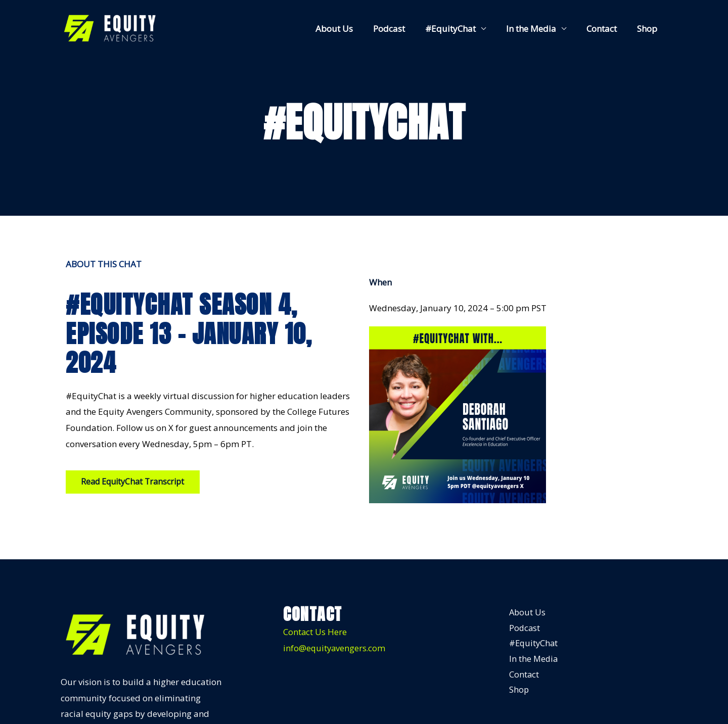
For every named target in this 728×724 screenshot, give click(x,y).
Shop (649, 29)
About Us (351, 29)
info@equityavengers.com (335, 648)
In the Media (539, 29)
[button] (133, 482)
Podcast (403, 29)
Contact (606, 29)
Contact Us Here (315, 632)
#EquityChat (461, 29)
